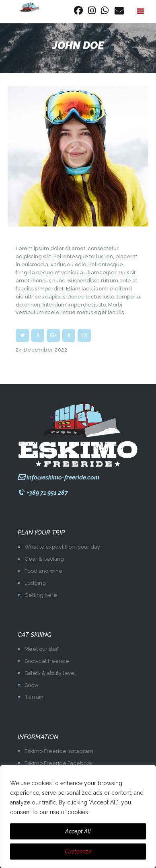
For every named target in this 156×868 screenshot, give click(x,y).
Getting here (41, 595)
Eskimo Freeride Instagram (59, 751)
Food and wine (43, 571)
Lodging (35, 583)
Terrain (34, 697)
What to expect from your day (62, 547)
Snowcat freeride (47, 661)
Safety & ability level (50, 673)
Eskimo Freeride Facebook (58, 763)
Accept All (78, 831)
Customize (78, 852)
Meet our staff (42, 649)
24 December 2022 (41, 350)
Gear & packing (44, 559)
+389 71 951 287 (47, 493)
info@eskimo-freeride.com (63, 477)
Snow (32, 685)
